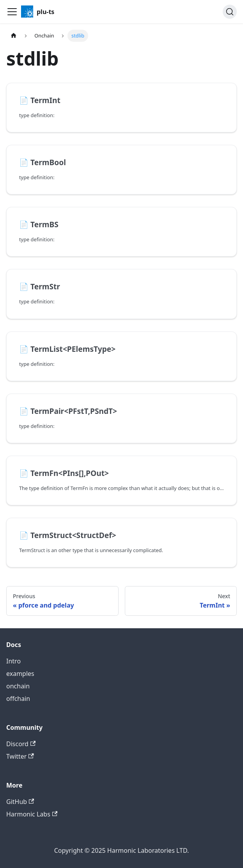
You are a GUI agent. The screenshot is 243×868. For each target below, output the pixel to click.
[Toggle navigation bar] (12, 12)
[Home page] (14, 36)
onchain (18, 686)
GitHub (20, 802)
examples (20, 674)
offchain (18, 699)
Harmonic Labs (32, 814)
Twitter (20, 756)
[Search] (230, 12)
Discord (21, 744)
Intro (13, 661)
